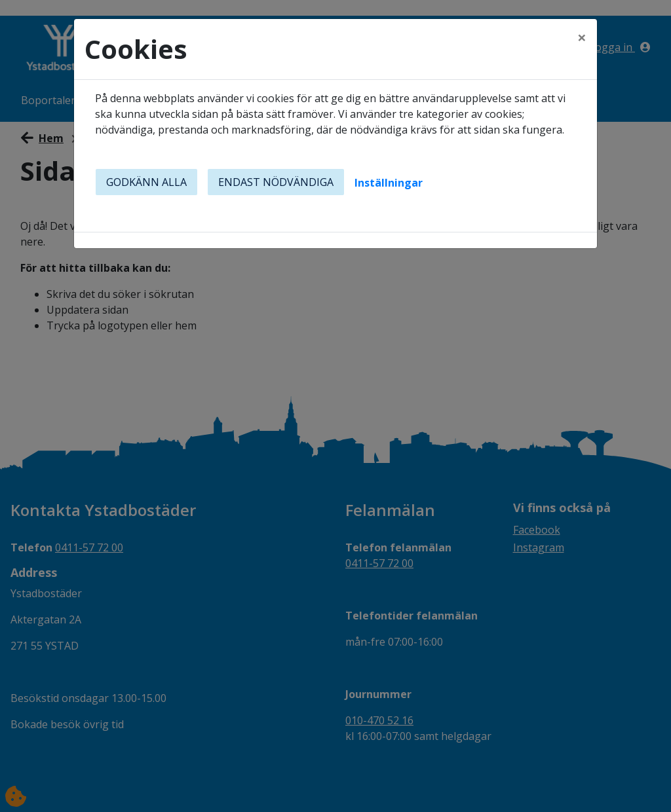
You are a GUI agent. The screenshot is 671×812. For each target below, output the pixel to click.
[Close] (582, 37)
